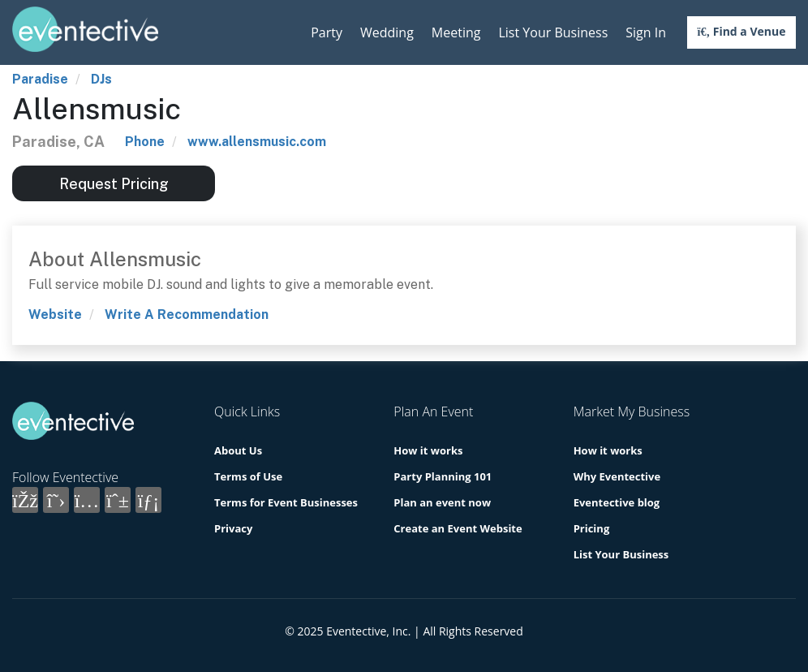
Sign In (646, 32)
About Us (238, 450)
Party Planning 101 (443, 476)
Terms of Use (248, 476)
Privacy (233, 528)
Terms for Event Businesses (286, 502)
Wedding (387, 32)
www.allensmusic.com (257, 142)
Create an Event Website (458, 528)
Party (327, 32)
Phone (145, 142)
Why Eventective (617, 476)
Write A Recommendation (187, 314)
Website (55, 314)
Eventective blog (617, 502)
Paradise (40, 79)
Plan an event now (442, 502)
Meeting (456, 32)
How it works (428, 450)
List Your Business (553, 32)
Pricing (592, 528)
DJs (101, 79)
